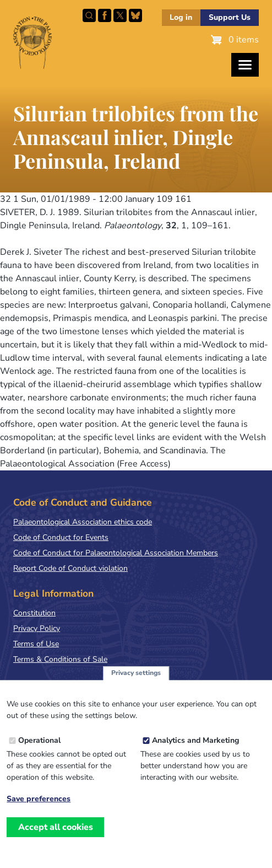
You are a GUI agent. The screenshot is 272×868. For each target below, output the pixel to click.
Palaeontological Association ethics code (83, 522)
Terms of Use (36, 644)
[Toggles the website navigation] (245, 65)
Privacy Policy (37, 628)
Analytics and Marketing (195, 754)
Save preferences (39, 813)
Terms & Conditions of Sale (60, 659)
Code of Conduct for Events (61, 537)
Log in (181, 17)
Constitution (34, 613)
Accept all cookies (56, 841)
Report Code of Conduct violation (70, 568)
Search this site (89, 15)
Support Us (230, 17)
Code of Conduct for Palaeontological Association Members (116, 553)
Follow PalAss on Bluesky (135, 15)
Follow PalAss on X (120, 15)
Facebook (105, 15)
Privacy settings (136, 687)
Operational (39, 754)
